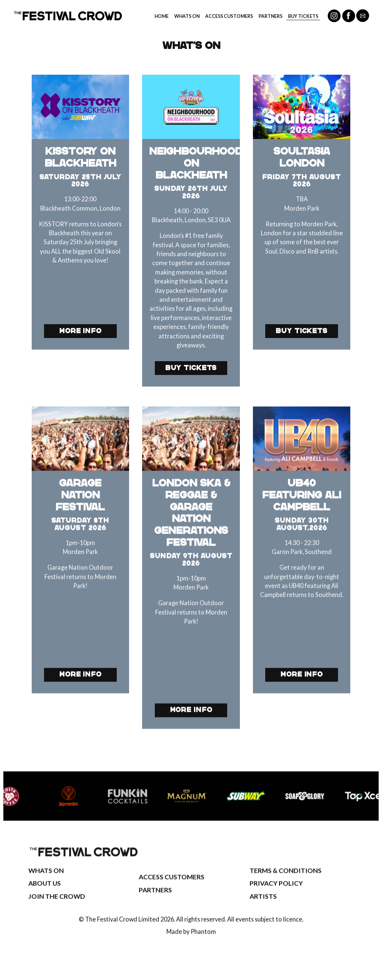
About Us (45, 896)
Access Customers (229, 16)
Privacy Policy (276, 896)
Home (162, 16)
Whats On (187, 16)
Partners (270, 16)
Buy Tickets (303, 16)
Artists (263, 908)
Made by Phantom (191, 944)
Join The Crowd (57, 908)
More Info (80, 331)
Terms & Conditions (286, 883)
